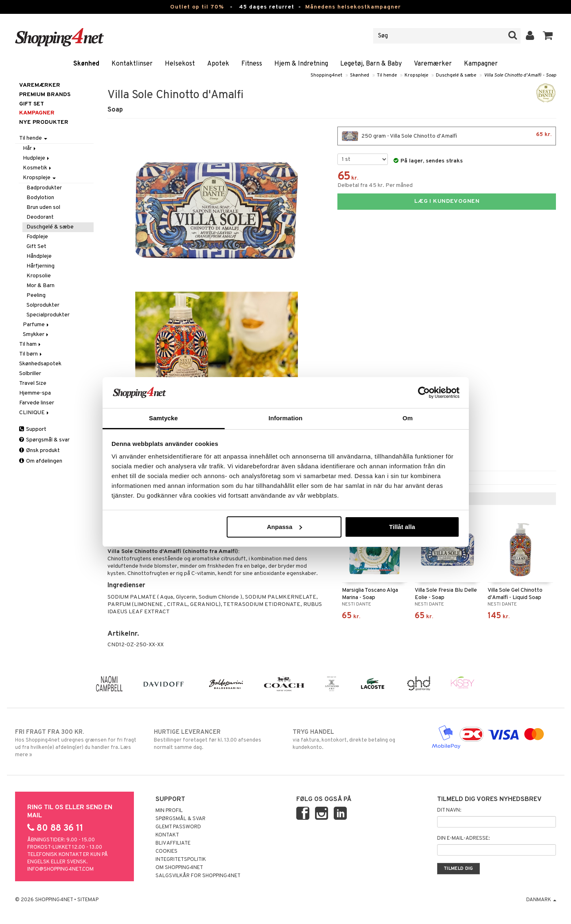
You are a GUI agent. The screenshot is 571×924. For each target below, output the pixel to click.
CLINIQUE (35, 413)
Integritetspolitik (181, 860)
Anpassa (285, 527)
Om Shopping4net (179, 868)
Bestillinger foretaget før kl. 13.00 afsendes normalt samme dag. (216, 740)
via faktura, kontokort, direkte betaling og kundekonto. (355, 740)
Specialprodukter (48, 315)
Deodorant (40, 217)
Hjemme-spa (35, 393)
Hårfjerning (40, 266)
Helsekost (180, 64)
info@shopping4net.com (60, 869)
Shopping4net (326, 75)
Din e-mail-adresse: (463, 838)
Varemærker (433, 64)
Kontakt (167, 835)
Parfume (36, 325)
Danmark (541, 900)
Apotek (218, 64)
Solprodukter (43, 305)
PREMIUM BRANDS (45, 95)
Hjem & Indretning (301, 64)
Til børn (31, 354)
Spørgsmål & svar (44, 440)
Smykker (36, 335)
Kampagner (481, 64)
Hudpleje (37, 158)
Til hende (387, 75)
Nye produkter (44, 122)
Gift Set (36, 247)
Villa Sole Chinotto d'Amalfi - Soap (520, 75)
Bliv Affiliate (173, 843)
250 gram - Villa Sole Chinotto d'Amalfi (447, 136)
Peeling (36, 295)
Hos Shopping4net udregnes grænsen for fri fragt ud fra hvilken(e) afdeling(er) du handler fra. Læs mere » (78, 743)
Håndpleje (39, 256)
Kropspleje (416, 75)
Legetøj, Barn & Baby (371, 64)
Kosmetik (38, 168)
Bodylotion (40, 198)
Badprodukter (44, 188)
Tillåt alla (402, 527)
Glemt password (178, 827)
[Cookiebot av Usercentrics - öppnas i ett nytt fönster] (424, 393)
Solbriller (30, 374)
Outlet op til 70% (197, 7)
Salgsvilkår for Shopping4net (198, 876)
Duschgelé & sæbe (456, 75)
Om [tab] (408, 418)
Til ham (31, 344)
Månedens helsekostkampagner (353, 7)
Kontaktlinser (132, 64)
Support (33, 429)
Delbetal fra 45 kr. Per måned (375, 185)
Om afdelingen (41, 461)
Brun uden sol (43, 207)
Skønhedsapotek (40, 364)
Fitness (252, 64)
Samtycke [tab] (163, 418)
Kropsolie (39, 276)
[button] (548, 36)
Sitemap (88, 900)
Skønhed (86, 64)
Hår (30, 148)
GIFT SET (32, 104)
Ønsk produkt (39, 451)
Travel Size (33, 383)
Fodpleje (37, 237)
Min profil (169, 811)
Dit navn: (449, 810)
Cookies (166, 852)
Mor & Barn (40, 286)
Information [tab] (286, 418)
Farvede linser (37, 403)
